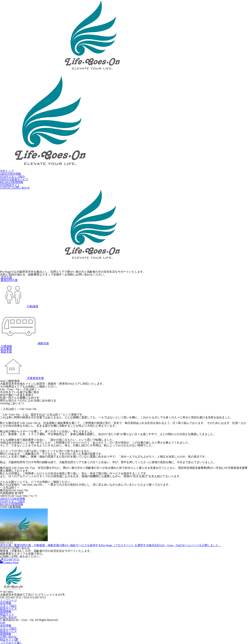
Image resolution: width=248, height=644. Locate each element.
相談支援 (6, 352)
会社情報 (10, 174)
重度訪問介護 (9, 280)
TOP (3, 623)
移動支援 (24, 343)
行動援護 (19, 306)
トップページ (8, 600)
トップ (7, 171)
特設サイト (10, 185)
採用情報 (12, 182)
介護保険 (6, 346)
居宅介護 (6, 277)
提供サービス (14, 179)
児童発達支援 (22, 378)
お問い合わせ (15, 188)
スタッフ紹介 (13, 177)
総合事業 (6, 349)
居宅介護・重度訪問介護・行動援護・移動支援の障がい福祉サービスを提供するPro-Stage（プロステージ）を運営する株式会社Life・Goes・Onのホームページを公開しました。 (111, 545)
